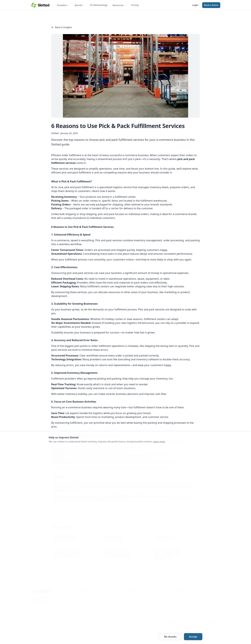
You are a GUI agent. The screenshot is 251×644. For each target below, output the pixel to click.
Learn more (159, 442)
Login (195, 5)
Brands (80, 5)
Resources (119, 5)
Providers (63, 5)
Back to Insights (62, 27)
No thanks (170, 637)
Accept (193, 637)
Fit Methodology (99, 5)
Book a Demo (211, 5)
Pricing (135, 5)
